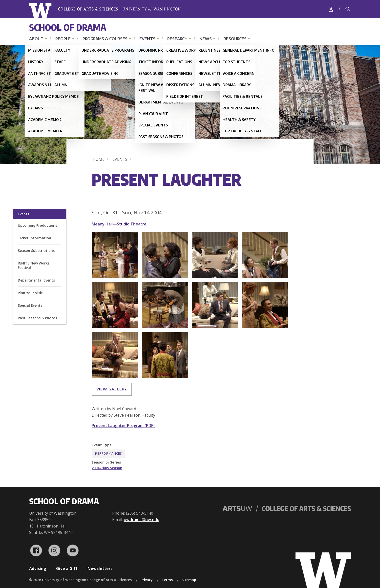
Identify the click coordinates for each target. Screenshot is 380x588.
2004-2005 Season (107, 468)
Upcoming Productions (37, 225)
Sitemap (189, 580)
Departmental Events (36, 280)
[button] (115, 277)
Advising (38, 568)
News (206, 39)
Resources (235, 39)
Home (99, 159)
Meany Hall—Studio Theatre (119, 224)
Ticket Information (34, 238)
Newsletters (100, 568)
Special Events (30, 305)
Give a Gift (67, 568)
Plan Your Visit (30, 293)
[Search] (348, 9)
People (63, 39)
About (36, 39)
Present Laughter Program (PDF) (123, 426)
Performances (108, 454)
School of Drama (68, 27)
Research (177, 39)
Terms (167, 580)
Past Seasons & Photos (37, 318)
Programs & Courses (105, 39)
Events (147, 39)
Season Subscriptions (36, 251)
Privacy (147, 580)
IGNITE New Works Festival (34, 265)
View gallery (112, 389)
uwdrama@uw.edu (142, 520)
